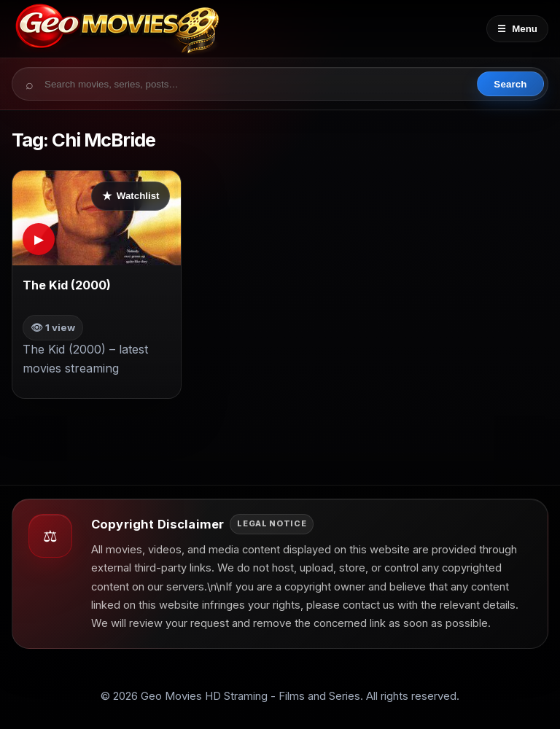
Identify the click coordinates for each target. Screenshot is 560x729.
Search (510, 84)
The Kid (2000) (67, 285)
